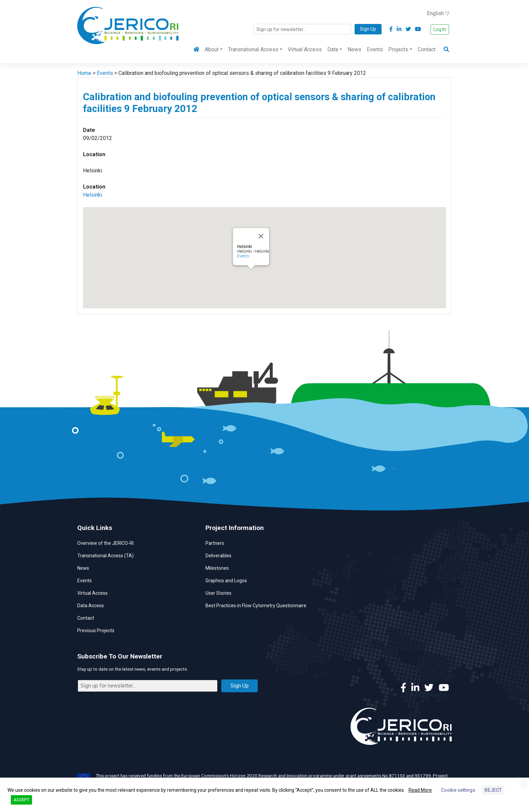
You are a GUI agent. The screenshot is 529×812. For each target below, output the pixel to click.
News (354, 49)
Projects (398, 49)
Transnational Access (253, 49)
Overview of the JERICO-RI (105, 543)
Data (333, 49)
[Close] (261, 236)
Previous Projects (96, 631)
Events (375, 49)
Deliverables (218, 556)
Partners (215, 543)
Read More (420, 790)
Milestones (217, 568)
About (212, 49)
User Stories (218, 593)
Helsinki (93, 195)
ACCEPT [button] (21, 800)
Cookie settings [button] (458, 790)
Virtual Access (305, 49)
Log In (440, 29)
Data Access (91, 606)
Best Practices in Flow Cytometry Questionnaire (256, 606)
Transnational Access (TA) (105, 556)
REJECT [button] (493, 790)
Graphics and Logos (226, 581)
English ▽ (438, 13)
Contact (427, 49)
